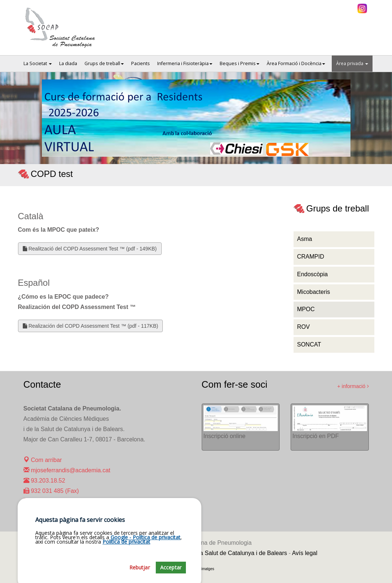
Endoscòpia (313, 274)
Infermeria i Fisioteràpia (185, 63)
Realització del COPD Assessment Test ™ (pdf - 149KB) (90, 249)
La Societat (38, 63)
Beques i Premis (240, 63)
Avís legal (305, 553)
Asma (305, 239)
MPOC (306, 309)
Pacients (141, 63)
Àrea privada (352, 63)
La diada (68, 63)
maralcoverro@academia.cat (65, 501)
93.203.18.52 (44, 481)
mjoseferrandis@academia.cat (67, 470)
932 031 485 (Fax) (51, 491)
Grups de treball (104, 63)
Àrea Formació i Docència (296, 63)
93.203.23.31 (44, 511)
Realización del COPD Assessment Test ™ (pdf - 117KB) (91, 326)
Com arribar (43, 460)
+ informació (353, 386)
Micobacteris (314, 292)
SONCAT (309, 344)
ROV (304, 327)
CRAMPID (311, 257)
